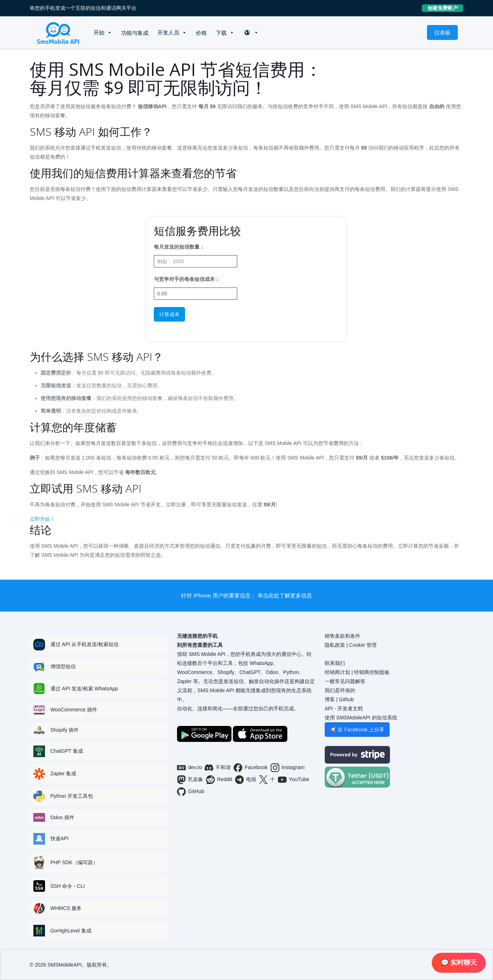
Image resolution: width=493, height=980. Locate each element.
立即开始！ (42, 519)
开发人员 (168, 32)
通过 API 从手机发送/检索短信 (85, 644)
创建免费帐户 (445, 8)
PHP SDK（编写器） (74, 862)
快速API (60, 838)
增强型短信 (63, 666)
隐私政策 (335, 645)
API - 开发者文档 (344, 709)
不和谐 (218, 768)
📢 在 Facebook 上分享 (357, 729)
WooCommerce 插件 (74, 710)
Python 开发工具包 (72, 796)
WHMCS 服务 (66, 908)
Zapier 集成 (63, 773)
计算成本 (169, 314)
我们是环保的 (340, 690)
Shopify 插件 (65, 730)
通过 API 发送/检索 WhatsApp (84, 689)
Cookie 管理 (363, 645)
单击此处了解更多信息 (285, 595)
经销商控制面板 (372, 672)
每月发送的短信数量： (179, 247)
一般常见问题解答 (345, 681)
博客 (330, 699)
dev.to (189, 768)
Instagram (288, 768)
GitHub (191, 792)
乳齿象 (190, 780)
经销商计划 (337, 672)
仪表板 (442, 32)
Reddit (219, 780)
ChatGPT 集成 (67, 751)
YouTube (294, 780)
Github (346, 699)
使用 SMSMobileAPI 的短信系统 (361, 718)
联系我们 (335, 663)
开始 (99, 32)
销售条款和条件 (342, 636)
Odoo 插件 (62, 817)
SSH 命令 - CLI (68, 886)
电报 (246, 780)
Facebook (250, 768)
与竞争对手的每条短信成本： (187, 279)
